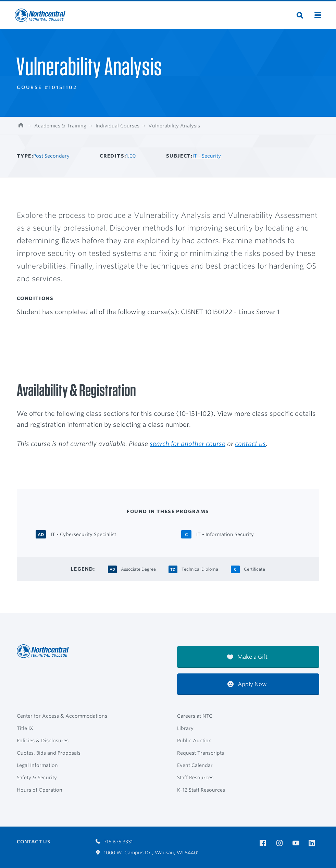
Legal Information (37, 765)
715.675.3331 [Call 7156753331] (114, 842)
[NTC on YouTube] (297, 843)
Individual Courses (117, 126)
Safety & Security (37, 778)
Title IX (25, 728)
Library (185, 728)
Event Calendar (195, 765)
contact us (250, 444)
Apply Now (247, 684)
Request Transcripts (201, 753)
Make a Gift (247, 657)
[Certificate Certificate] (254, 568)
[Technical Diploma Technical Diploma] (200, 568)
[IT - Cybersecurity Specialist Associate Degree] (83, 534)
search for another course (188, 444)
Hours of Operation (40, 790)
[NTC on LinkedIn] (314, 844)
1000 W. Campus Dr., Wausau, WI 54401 (147, 853)
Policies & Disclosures (43, 741)
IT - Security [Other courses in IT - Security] (207, 156)
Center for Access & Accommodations (62, 716)
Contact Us (33, 842)
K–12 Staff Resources (201, 790)
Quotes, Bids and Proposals (49, 753)
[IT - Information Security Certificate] (225, 534)
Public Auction (194, 741)
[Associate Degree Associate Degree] (138, 568)
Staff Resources (195, 778)
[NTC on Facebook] (264, 843)
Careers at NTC (195, 716)
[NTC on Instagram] (281, 843)
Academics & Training (60, 126)
